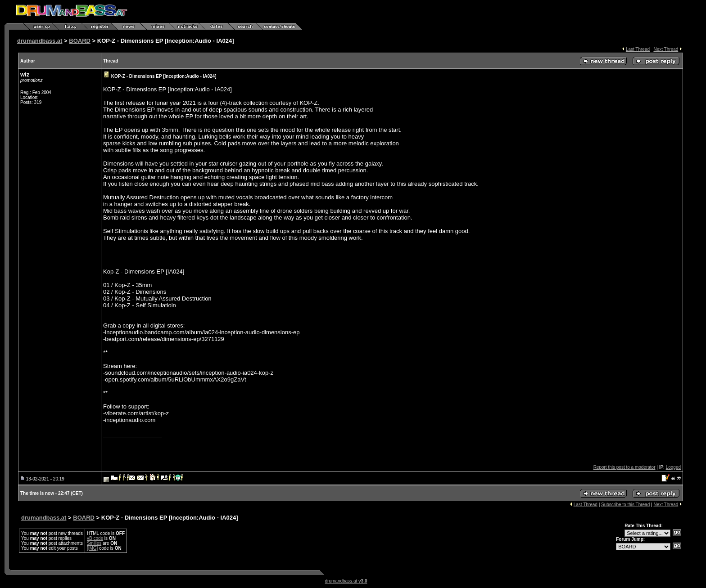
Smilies (94, 543)
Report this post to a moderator (625, 467)
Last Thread (638, 49)
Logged (673, 467)
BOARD (80, 41)
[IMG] (92, 548)
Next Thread (666, 49)
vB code (95, 538)
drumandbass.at (40, 41)
